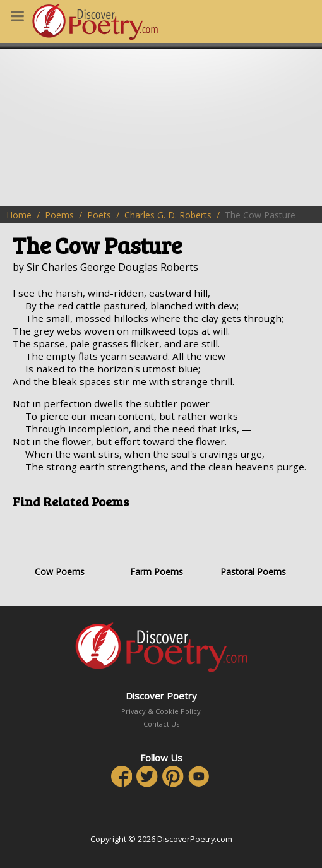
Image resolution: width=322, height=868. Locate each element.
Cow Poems (59, 548)
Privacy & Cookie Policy (161, 711)
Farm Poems (156, 548)
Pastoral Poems (253, 548)
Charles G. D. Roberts (168, 215)
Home (19, 215)
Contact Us (161, 724)
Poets (99, 215)
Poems (59, 215)
